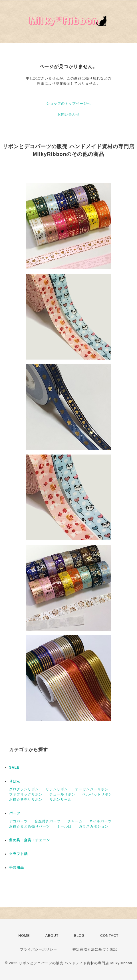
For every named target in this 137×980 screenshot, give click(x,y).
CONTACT (109, 936)
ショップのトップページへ (68, 104)
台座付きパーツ (48, 821)
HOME (24, 936)
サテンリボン (57, 789)
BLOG (79, 936)
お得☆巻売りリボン (26, 800)
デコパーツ (18, 821)
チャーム (75, 821)
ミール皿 (64, 826)
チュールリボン (62, 794)
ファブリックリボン (26, 794)
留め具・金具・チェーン (30, 840)
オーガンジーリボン (92, 789)
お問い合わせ (68, 114)
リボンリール (61, 800)
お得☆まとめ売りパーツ (30, 826)
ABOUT (52, 936)
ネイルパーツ (100, 821)
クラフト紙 (18, 854)
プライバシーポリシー (39, 949)
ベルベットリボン (97, 794)
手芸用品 (17, 868)
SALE (14, 767)
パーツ (15, 813)
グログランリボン (24, 789)
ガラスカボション (94, 826)
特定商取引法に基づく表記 (95, 949)
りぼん (15, 781)
